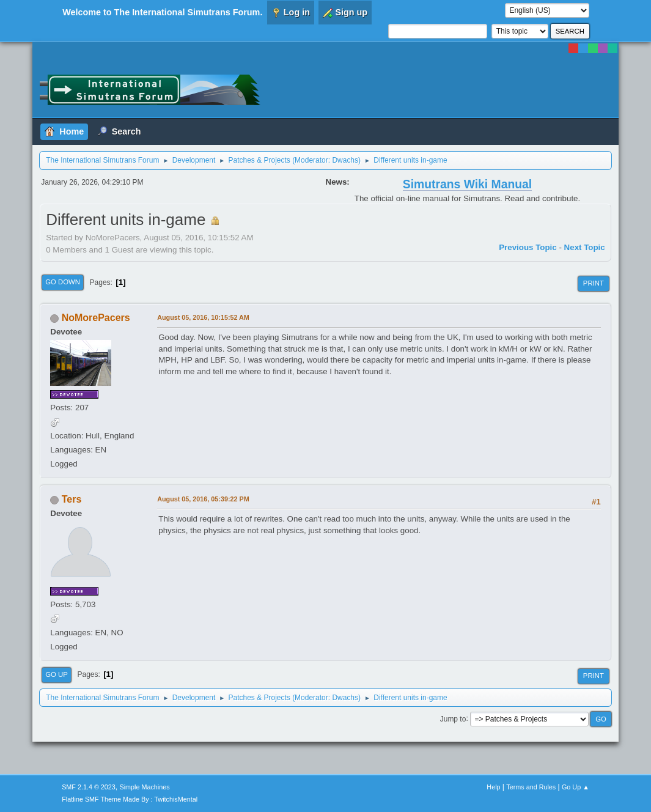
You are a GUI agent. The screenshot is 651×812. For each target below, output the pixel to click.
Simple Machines (145, 787)
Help (493, 787)
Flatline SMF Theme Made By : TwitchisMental (130, 799)
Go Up (57, 674)
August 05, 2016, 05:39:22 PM (203, 499)
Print (594, 283)
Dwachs (345, 160)
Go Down (63, 282)
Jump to (453, 718)
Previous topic (528, 247)
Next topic (585, 247)
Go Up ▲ (576, 787)
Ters (72, 499)
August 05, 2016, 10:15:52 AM (203, 317)
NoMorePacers (96, 318)
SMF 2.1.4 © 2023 (89, 787)
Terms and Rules (531, 787)
